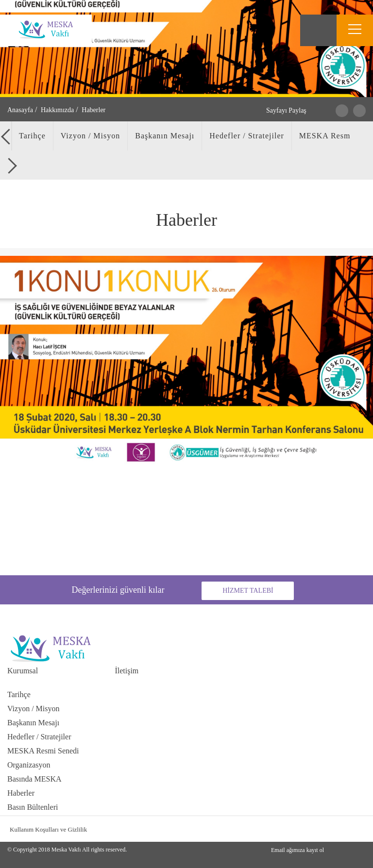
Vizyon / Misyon (33, 709)
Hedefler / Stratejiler (39, 737)
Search (318, 30)
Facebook (359, 111)
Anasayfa (20, 110)
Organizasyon (29, 765)
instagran (321, 829)
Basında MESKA (34, 779)
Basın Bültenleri (33, 807)
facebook (302, 829)
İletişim (127, 671)
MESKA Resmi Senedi (43, 751)
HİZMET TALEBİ (248, 591)
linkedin (339, 829)
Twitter (342, 111)
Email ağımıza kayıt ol (297, 850)
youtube (358, 829)
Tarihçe (19, 694)
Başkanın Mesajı (33, 723)
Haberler (21, 793)
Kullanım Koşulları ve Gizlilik (48, 829)
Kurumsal (23, 671)
